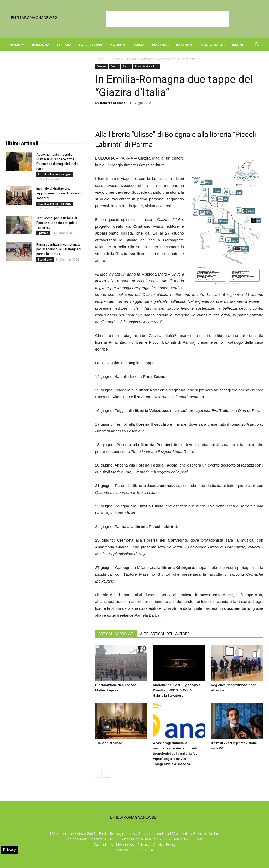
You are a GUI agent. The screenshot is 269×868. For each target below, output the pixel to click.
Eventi (115, 66)
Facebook (139, 850)
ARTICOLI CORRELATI (116, 634)
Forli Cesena (90, 45)
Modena (117, 45)
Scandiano (45, 260)
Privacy (143, 845)
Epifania (43, 233)
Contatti (100, 845)
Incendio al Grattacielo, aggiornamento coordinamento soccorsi (59, 193)
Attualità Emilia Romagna (55, 174)
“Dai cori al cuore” (109, 743)
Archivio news (122, 845)
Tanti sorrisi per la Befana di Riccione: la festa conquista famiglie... (57, 223)
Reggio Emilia (212, 45)
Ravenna (184, 45)
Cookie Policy (164, 845)
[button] (257, 45)
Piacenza (160, 45)
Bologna (41, 45)
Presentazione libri (147, 66)
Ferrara (64, 45)
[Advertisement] (168, 19)
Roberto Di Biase (113, 103)
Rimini (237, 45)
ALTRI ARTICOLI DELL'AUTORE (165, 634)
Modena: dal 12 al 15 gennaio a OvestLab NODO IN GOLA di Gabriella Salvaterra (177, 690)
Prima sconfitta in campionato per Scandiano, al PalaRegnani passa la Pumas (59, 249)
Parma (138, 45)
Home (17, 45)
